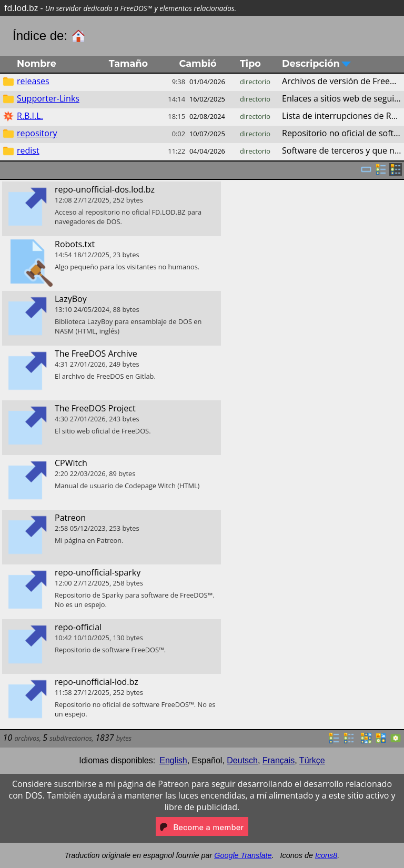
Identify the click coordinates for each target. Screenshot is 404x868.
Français (279, 760)
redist (28, 150)
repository (37, 133)
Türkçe (312, 760)
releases (33, 81)
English (173, 760)
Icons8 (326, 855)
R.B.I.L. (30, 116)
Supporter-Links (48, 98)
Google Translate (243, 855)
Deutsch (242, 760)
